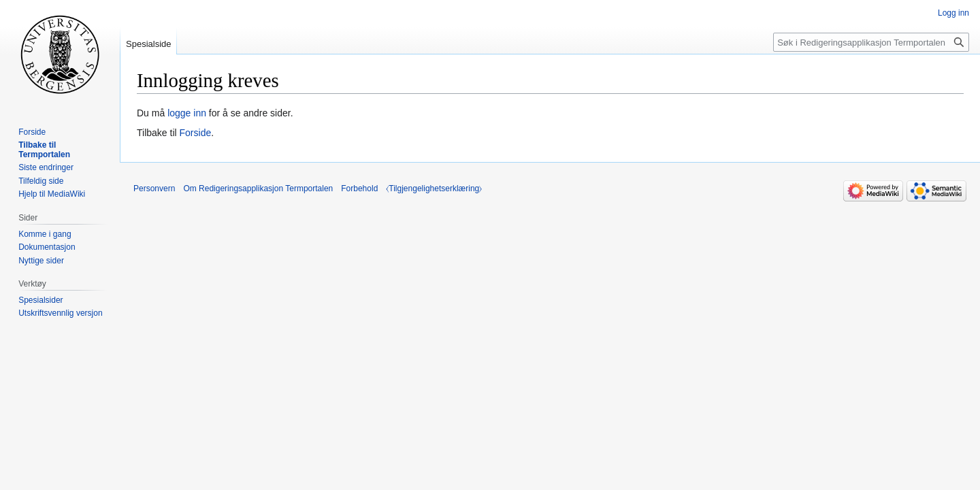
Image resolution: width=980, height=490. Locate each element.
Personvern (154, 189)
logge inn (187, 113)
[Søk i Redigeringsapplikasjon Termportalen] (871, 42)
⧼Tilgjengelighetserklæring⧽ (434, 189)
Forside (196, 133)
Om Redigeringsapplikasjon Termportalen (258, 189)
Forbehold (359, 189)
